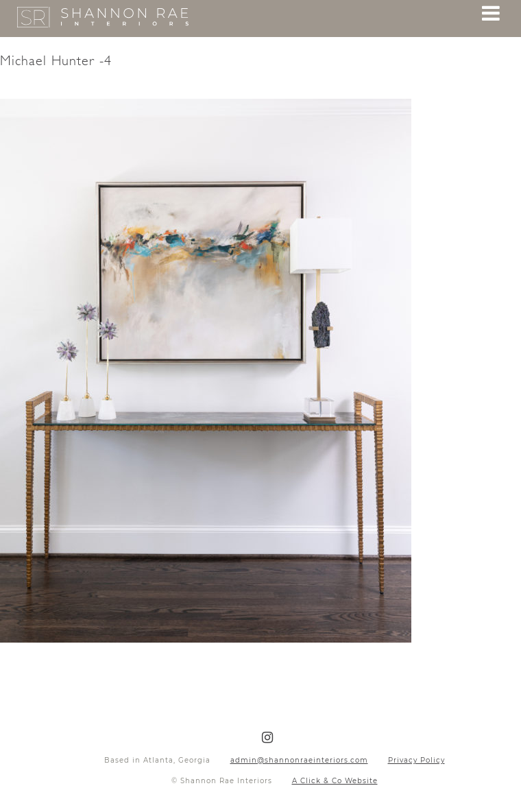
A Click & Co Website (335, 781)
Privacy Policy (416, 760)
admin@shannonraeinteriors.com (299, 760)
